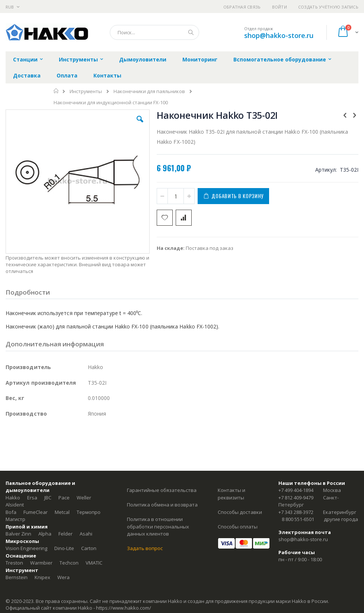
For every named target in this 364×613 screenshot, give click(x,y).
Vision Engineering (26, 548)
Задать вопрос (145, 548)
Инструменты (86, 91)
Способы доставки (240, 512)
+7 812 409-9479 (296, 498)
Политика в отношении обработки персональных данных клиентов (158, 526)
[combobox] (154, 32)
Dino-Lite (64, 548)
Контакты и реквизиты (232, 494)
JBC (48, 498)
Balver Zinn (18, 534)
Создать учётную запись (328, 7)
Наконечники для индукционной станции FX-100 (111, 103)
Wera (63, 577)
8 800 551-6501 (298, 519)
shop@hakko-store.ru (279, 35)
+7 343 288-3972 (296, 512)
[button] (140, 125)
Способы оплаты (238, 527)
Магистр (15, 519)
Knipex (42, 577)
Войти (280, 7)
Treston (14, 563)
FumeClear (36, 512)
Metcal (62, 512)
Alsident (15, 505)
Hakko (13, 498)
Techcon (69, 563)
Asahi (86, 534)
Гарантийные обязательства (162, 490)
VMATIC (94, 563)
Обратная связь (242, 7)
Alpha (45, 534)
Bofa (11, 512)
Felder (66, 534)
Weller (84, 498)
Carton (89, 548)
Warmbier (41, 563)
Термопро (89, 512)
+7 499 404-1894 (296, 490)
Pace (64, 498)
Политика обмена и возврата (162, 505)
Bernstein (17, 577)
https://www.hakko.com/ (124, 608)
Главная (56, 91)
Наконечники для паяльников (149, 91)
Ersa (32, 498)
